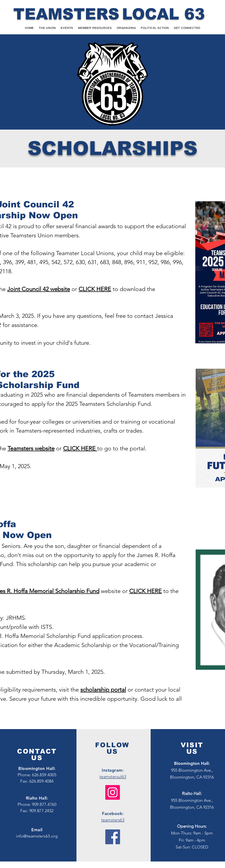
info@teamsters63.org (37, 836)
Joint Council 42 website (39, 289)
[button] (47, 28)
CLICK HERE (95, 289)
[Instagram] (113, 792)
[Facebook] (113, 837)
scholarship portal (103, 690)
